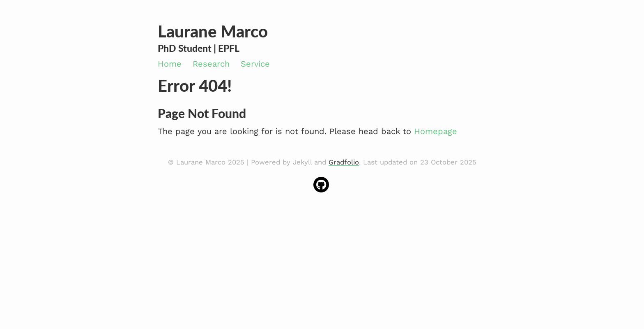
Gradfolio (344, 162)
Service (255, 64)
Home (170, 64)
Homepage (436, 131)
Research (211, 64)
